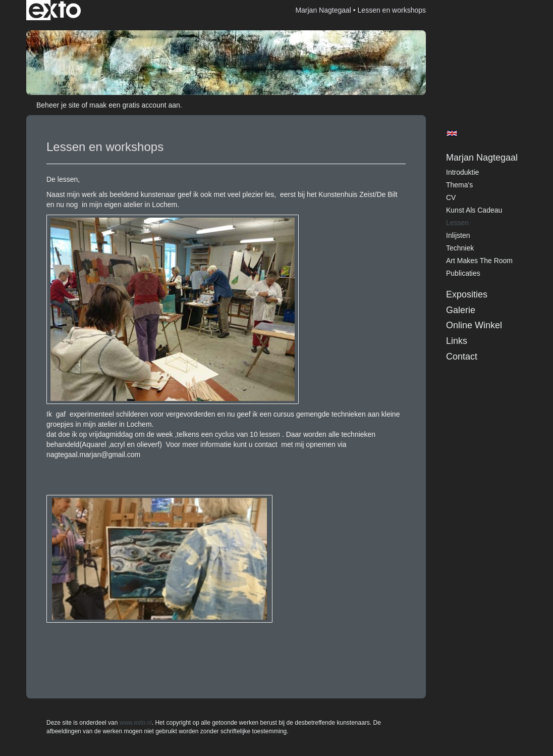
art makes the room (479, 261)
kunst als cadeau (474, 210)
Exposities (467, 294)
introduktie (462, 172)
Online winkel (474, 325)
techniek (460, 248)
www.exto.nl (136, 723)
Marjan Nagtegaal (323, 10)
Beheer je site (58, 105)
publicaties (463, 273)
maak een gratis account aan (135, 105)
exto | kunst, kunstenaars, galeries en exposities (55, 10)
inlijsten (458, 235)
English (452, 133)
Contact (462, 357)
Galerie (461, 310)
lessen (457, 223)
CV (451, 197)
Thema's (459, 185)
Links (457, 341)
